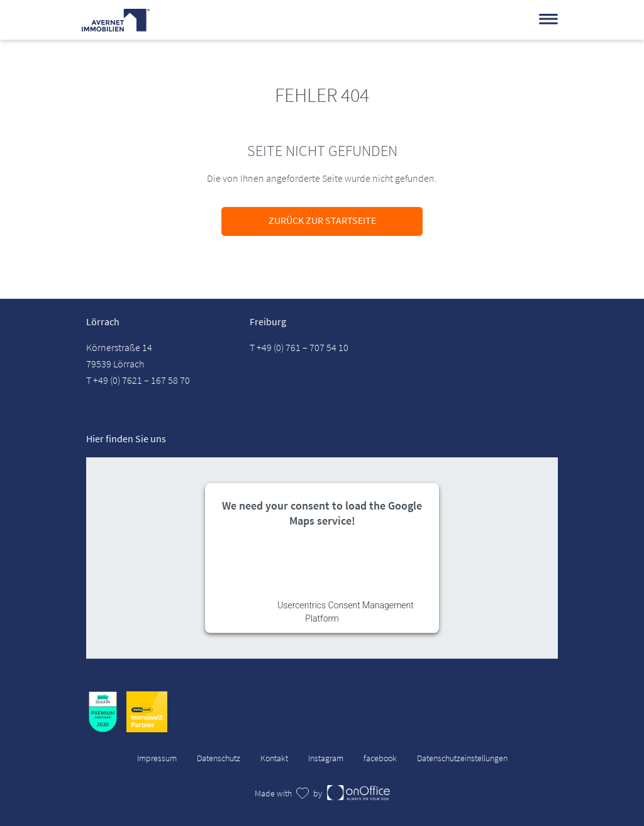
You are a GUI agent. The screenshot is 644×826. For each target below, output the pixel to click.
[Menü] (548, 19)
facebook (380, 758)
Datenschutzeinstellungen (462, 758)
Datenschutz (219, 758)
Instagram (326, 758)
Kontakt (274, 758)
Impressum (157, 758)
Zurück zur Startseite (322, 220)
